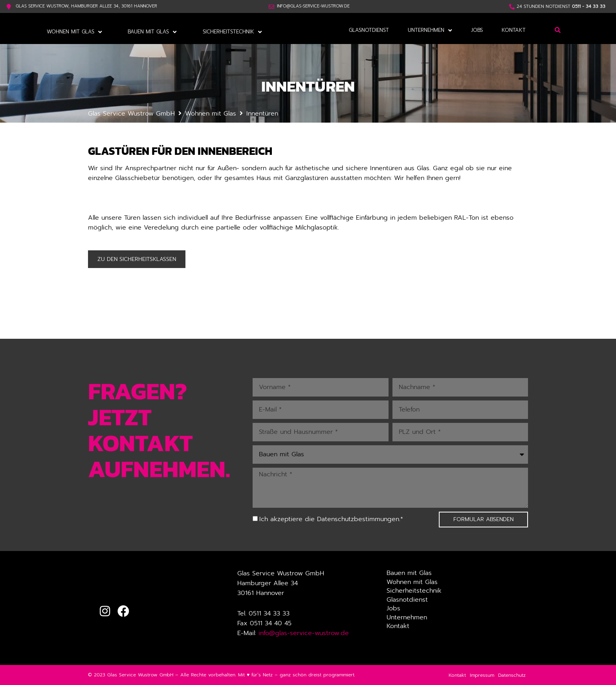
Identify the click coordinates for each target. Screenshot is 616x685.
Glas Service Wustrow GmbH (131, 113)
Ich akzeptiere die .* (331, 519)
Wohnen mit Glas (211, 113)
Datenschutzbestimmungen (358, 519)
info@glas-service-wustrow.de (304, 633)
